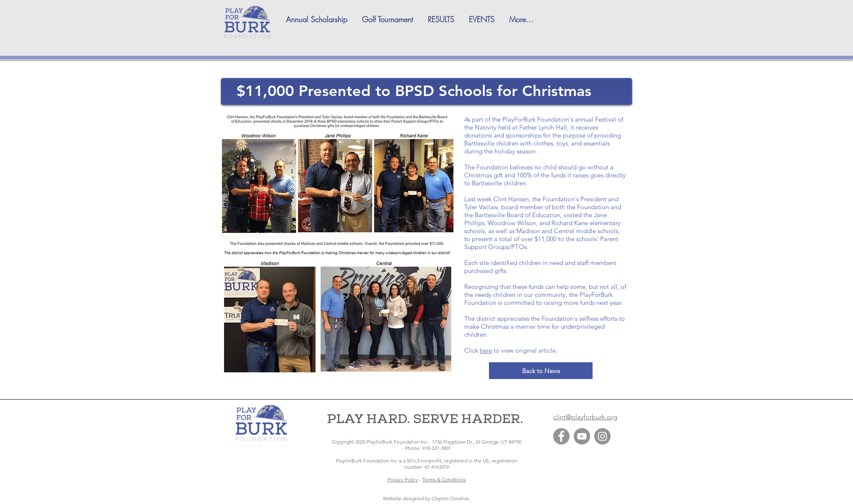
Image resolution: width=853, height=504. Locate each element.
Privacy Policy (403, 479)
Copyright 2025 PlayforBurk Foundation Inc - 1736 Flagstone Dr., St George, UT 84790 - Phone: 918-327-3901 (426, 445)
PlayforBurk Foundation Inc (367, 461)
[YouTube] (582, 436)
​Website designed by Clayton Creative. (426, 498)
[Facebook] (561, 436)
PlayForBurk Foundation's (538, 119)
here (486, 350)
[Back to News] (541, 371)
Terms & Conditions (444, 479)
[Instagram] (602, 436)
